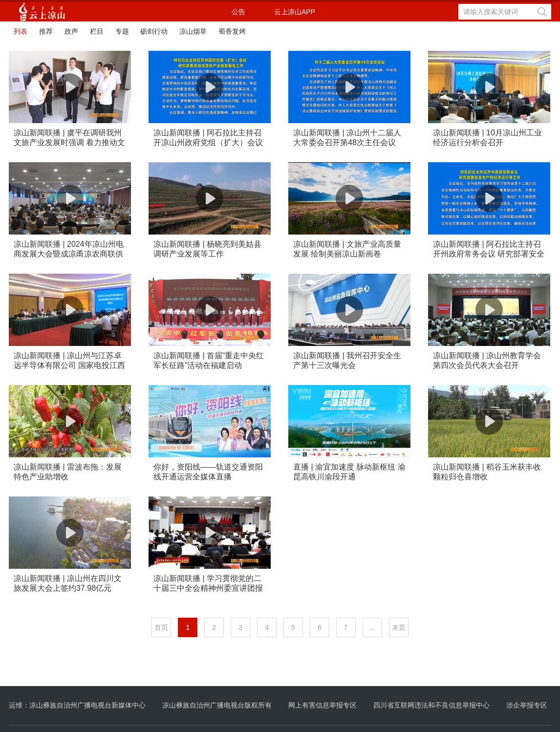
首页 (161, 627)
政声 (71, 31)
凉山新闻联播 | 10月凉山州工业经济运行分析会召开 (487, 138)
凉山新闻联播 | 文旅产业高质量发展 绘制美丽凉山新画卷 (347, 249)
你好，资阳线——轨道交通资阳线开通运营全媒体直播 (208, 472)
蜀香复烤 (232, 31)
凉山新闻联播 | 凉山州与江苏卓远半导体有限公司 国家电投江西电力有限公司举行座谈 (69, 361)
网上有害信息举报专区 (323, 705)
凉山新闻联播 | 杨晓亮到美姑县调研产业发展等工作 (207, 249)
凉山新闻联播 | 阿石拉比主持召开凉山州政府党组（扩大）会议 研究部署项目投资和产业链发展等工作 (208, 138)
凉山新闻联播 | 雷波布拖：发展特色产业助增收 (68, 472)
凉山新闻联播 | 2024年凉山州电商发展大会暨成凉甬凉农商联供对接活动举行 (69, 249)
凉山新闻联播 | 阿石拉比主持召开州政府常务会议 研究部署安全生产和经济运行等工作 (489, 249)
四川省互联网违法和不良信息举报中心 (431, 705)
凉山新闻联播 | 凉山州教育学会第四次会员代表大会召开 (487, 360)
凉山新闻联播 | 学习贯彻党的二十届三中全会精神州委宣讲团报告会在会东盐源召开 (208, 584)
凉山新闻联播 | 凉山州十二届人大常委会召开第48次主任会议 (347, 138)
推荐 (46, 31)
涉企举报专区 (527, 705)
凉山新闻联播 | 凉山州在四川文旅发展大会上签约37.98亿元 (68, 583)
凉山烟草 (193, 31)
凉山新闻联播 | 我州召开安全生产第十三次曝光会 (347, 360)
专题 (122, 31)
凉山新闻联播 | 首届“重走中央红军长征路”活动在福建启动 (209, 360)
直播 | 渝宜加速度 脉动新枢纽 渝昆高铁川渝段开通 (349, 472)
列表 (21, 31)
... (372, 627)
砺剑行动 (154, 31)
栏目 (97, 31)
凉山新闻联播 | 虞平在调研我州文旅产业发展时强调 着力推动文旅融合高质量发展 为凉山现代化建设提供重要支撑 (69, 138)
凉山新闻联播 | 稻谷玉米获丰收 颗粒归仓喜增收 (487, 472)
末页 (399, 627)
